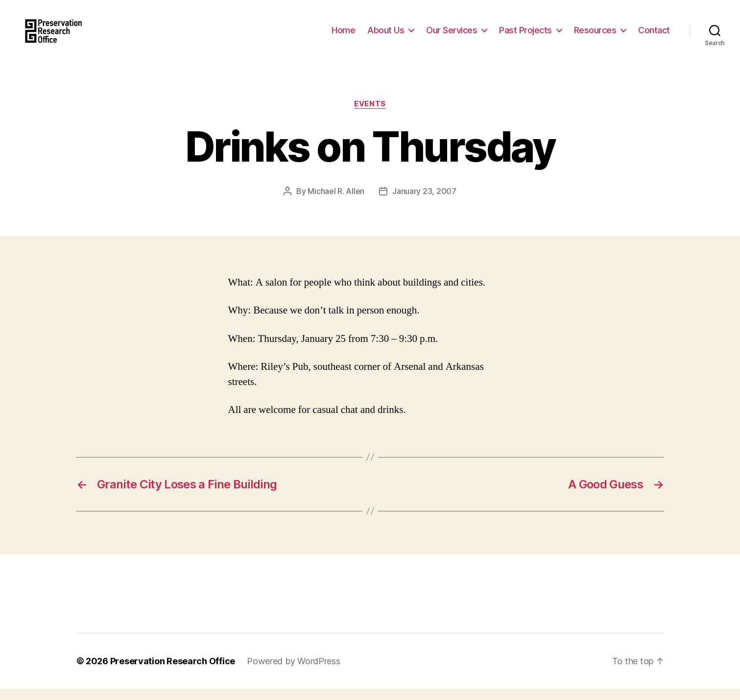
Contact (654, 36)
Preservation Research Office (173, 672)
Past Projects (525, 36)
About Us (386, 36)
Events (370, 115)
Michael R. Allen (336, 202)
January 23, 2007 (424, 202)
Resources (595, 36)
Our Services (452, 36)
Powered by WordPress (294, 672)
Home (343, 36)
